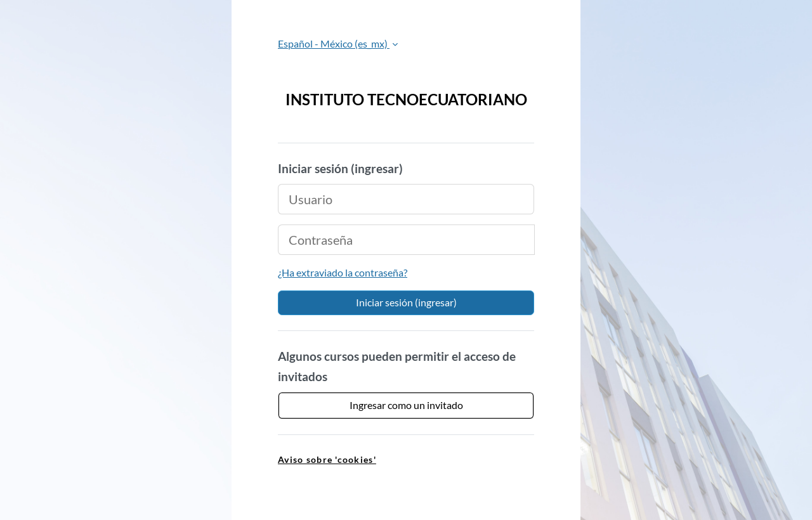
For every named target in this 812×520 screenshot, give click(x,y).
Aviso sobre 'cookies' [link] (327, 459)
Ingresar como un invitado (406, 405)
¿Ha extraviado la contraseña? (343, 272)
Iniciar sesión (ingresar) (406, 302)
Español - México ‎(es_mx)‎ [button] (334, 43)
